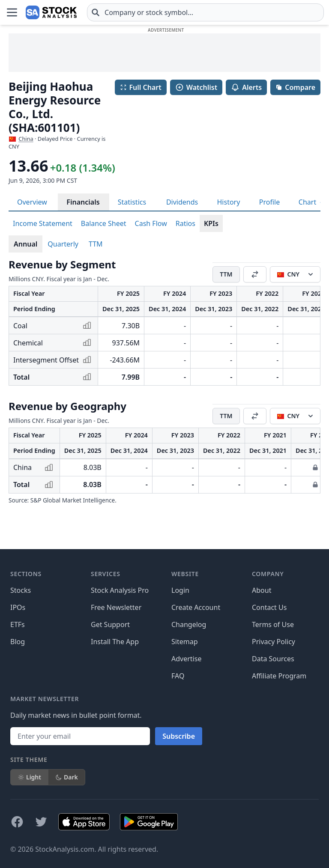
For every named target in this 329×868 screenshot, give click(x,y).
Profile (269, 202)
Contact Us (269, 607)
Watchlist (196, 87)
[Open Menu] (12, 12)
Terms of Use (273, 624)
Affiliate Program (279, 676)
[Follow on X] (41, 822)
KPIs (211, 223)
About (262, 590)
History (229, 202)
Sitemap (185, 642)
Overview (32, 202)
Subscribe (179, 736)
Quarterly (63, 244)
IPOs (18, 607)
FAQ (178, 676)
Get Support (110, 624)
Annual (25, 244)
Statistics (132, 202)
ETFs (18, 624)
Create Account (196, 607)
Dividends (182, 202)
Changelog (189, 624)
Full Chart (141, 87)
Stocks (21, 590)
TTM (96, 244)
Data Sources (273, 659)
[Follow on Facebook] (17, 822)
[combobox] (205, 12)
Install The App (115, 642)
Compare (295, 87)
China (26, 139)
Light (29, 777)
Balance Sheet (104, 223)
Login (180, 590)
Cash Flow (151, 223)
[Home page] (51, 12)
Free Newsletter (116, 607)
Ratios (185, 223)
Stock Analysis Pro (120, 590)
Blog (18, 642)
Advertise (186, 659)
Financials (83, 202)
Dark (67, 777)
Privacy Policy (274, 642)
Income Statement (43, 223)
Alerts (246, 87)
